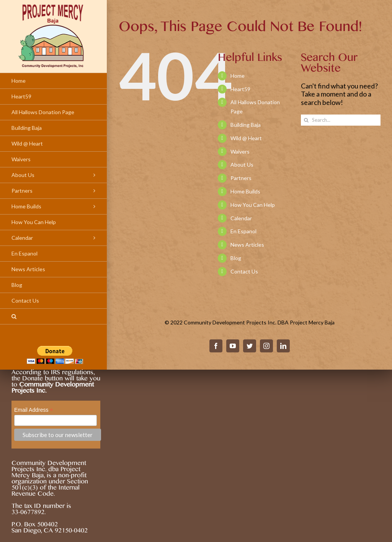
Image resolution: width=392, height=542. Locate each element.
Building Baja (246, 125)
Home (238, 76)
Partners (241, 178)
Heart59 (240, 89)
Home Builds (245, 191)
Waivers (240, 151)
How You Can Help (253, 205)
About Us (242, 165)
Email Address (34, 410)
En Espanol (243, 231)
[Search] (53, 317)
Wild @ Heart (246, 138)
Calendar (241, 218)
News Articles (247, 245)
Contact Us (244, 271)
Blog (236, 258)
